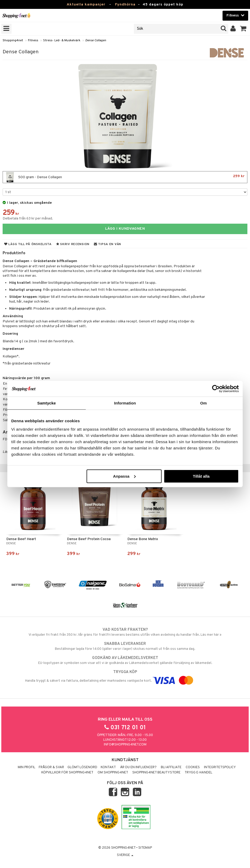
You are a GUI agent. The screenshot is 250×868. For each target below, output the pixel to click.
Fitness (33, 40)
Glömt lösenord (82, 767)
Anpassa (124, 476)
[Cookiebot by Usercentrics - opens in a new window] (216, 389)
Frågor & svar (51, 767)
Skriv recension (73, 244)
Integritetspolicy (220, 767)
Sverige (125, 855)
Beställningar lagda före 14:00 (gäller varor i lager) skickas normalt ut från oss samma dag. (125, 646)
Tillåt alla (201, 476)
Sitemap (145, 848)
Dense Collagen (96, 40)
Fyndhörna (125, 5)
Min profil (27, 767)
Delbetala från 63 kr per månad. (28, 219)
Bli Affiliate (171, 767)
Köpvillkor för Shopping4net (67, 773)
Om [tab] (203, 403)
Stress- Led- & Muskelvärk (62, 40)
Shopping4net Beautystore (156, 773)
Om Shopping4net (113, 773)
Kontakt (108, 767)
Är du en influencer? (138, 767)
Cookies (193, 767)
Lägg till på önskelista (28, 244)
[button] (243, 29)
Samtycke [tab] (47, 403)
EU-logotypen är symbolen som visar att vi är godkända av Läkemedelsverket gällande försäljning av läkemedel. (125, 660)
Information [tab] (125, 403)
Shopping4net (13, 40)
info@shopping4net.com (125, 745)
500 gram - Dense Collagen (125, 177)
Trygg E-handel (198, 773)
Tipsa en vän (107, 244)
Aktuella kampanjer (86, 5)
